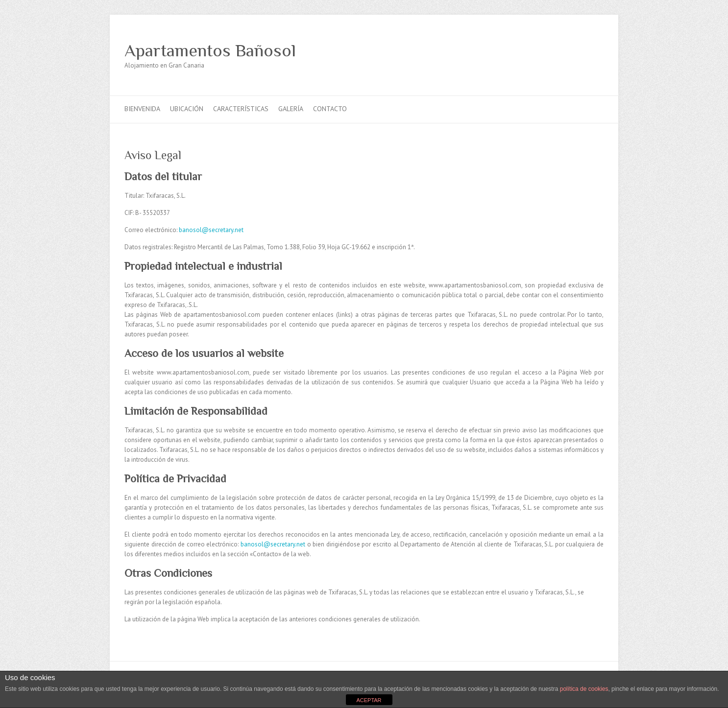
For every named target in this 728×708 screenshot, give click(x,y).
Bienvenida (142, 109)
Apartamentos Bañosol (210, 50)
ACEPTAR (369, 700)
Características (241, 109)
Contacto (330, 109)
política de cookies (584, 689)
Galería (291, 109)
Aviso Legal (153, 155)
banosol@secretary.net (211, 230)
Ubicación (187, 109)
